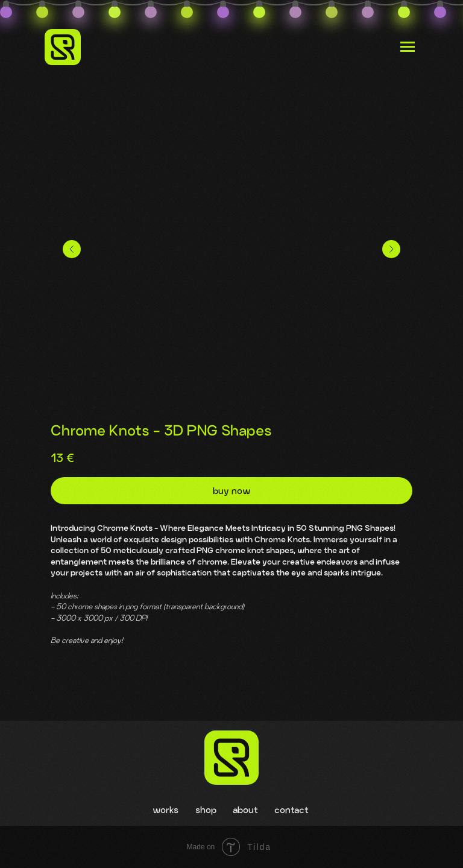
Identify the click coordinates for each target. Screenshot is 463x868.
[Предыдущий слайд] (72, 249)
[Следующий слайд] (391, 249)
